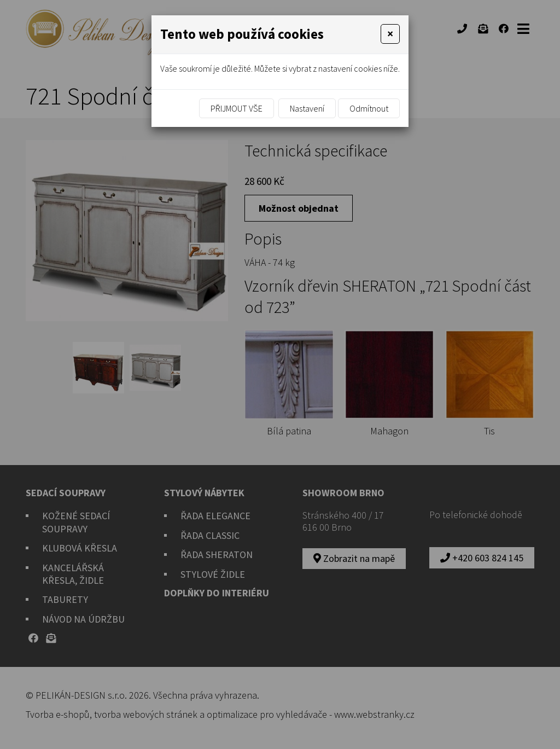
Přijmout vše (237, 108)
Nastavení (307, 108)
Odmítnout (369, 108)
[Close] (390, 34)
